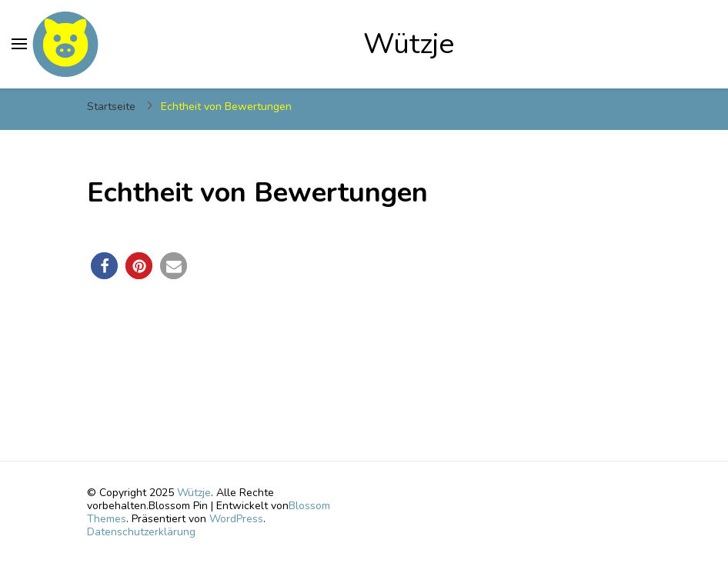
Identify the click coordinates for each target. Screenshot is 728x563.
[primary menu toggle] (19, 44)
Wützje (409, 44)
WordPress (236, 519)
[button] (104, 266)
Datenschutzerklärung (141, 532)
